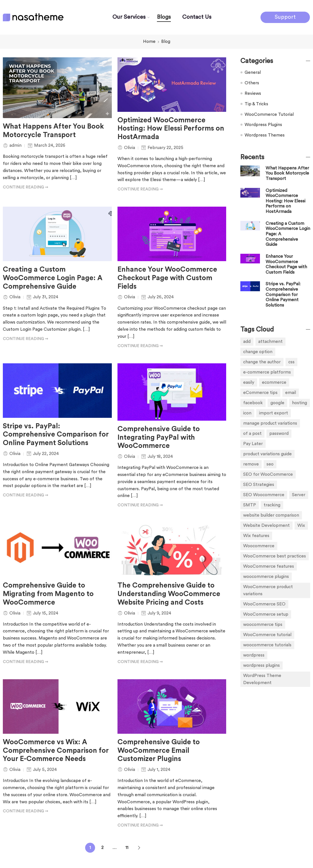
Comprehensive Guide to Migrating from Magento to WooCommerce (48, 594)
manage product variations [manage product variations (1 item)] (270, 423)
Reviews (253, 93)
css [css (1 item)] (291, 362)
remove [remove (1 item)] (251, 464)
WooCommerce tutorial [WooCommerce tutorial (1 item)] (267, 635)
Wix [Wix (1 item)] (301, 525)
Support (285, 17)
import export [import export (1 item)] (274, 413)
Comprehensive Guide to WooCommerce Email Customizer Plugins (159, 751)
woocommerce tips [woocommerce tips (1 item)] (263, 624)
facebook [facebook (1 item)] (253, 403)
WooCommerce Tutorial (269, 114)
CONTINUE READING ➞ (26, 187)
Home (149, 41)
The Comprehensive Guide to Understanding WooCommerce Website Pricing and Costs (169, 594)
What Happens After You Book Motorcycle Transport (53, 131)
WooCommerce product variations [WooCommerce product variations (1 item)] (268, 590)
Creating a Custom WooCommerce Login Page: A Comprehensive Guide (53, 278)
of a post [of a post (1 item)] (252, 433)
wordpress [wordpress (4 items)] (254, 655)
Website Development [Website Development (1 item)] (266, 525)
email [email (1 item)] (291, 393)
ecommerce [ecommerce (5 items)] (274, 382)
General (253, 72)
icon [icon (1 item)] (247, 413)
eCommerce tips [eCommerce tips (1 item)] (260, 393)
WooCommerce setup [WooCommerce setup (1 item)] (266, 614)
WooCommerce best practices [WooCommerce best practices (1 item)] (275, 556)
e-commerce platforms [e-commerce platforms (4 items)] (267, 372)
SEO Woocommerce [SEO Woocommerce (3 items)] (264, 495)
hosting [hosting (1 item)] (300, 403)
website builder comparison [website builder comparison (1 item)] (271, 515)
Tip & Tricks (256, 104)
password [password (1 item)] (279, 433)
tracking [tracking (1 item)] (272, 505)
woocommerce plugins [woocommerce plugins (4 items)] (266, 576)
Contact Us (197, 17)
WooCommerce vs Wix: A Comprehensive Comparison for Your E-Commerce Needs (56, 751)
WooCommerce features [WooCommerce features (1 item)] (269, 566)
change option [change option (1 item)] (258, 352)
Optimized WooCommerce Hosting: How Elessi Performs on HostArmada (171, 129)
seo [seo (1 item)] (270, 464)
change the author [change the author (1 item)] (262, 362)
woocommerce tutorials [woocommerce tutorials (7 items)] (267, 645)
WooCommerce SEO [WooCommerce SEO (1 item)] (264, 604)
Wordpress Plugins (263, 125)
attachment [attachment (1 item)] (270, 341)
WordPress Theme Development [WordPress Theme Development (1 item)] (262, 679)
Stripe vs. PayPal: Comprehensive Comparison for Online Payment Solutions (56, 435)
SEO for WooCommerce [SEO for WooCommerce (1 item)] (268, 474)
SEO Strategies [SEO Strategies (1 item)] (259, 485)
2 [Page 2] (102, 848)
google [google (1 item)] (277, 403)
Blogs (164, 17)
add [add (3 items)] (247, 341)
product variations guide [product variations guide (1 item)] (267, 454)
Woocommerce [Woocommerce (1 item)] (259, 546)
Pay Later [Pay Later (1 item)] (253, 444)
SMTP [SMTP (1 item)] (250, 505)
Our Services (129, 17)
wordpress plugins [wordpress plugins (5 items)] (261, 665)
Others (252, 83)
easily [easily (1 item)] (249, 382)
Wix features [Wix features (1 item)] (256, 536)
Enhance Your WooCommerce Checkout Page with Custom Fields (167, 278)
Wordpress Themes (265, 135)
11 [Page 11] (127, 848)
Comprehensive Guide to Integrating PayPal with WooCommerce (159, 438)
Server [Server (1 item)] (299, 495)
